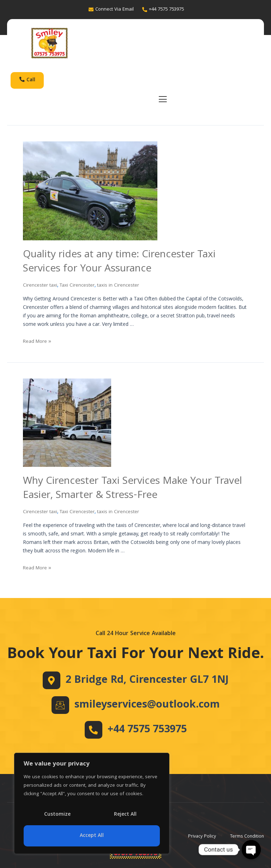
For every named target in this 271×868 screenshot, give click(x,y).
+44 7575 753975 (147, 730)
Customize (57, 815)
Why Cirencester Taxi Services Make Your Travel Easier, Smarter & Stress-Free (135, 490)
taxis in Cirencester (121, 287)
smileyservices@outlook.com (147, 705)
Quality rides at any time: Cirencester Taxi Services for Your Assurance (122, 264)
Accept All (92, 836)
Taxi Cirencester (79, 287)
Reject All (125, 815)
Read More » (38, 344)
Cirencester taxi (41, 287)
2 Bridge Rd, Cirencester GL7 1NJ (147, 680)
